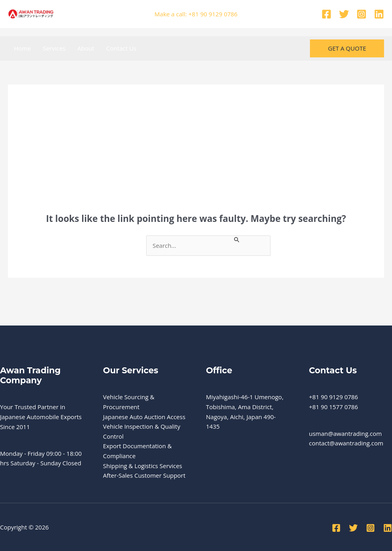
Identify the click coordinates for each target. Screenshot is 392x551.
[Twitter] (344, 14)
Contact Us (121, 48)
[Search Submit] (239, 239)
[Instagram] (362, 14)
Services (54, 48)
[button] (347, 48)
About (86, 48)
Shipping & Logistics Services (143, 466)
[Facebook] (326, 14)
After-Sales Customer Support (145, 476)
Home (22, 48)
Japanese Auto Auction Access (145, 417)
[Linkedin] (379, 14)
